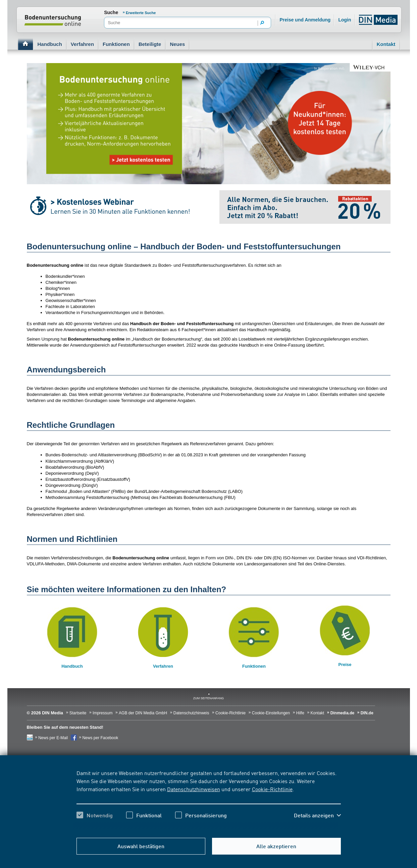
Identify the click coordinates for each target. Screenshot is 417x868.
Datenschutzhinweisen (194, 789)
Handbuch (50, 44)
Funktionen (116, 44)
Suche (111, 12)
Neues (177, 44)
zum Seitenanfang (209, 698)
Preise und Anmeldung (305, 20)
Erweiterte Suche (141, 13)
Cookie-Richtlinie (272, 789)
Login (345, 20)
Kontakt (386, 44)
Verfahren (82, 44)
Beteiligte (150, 44)
